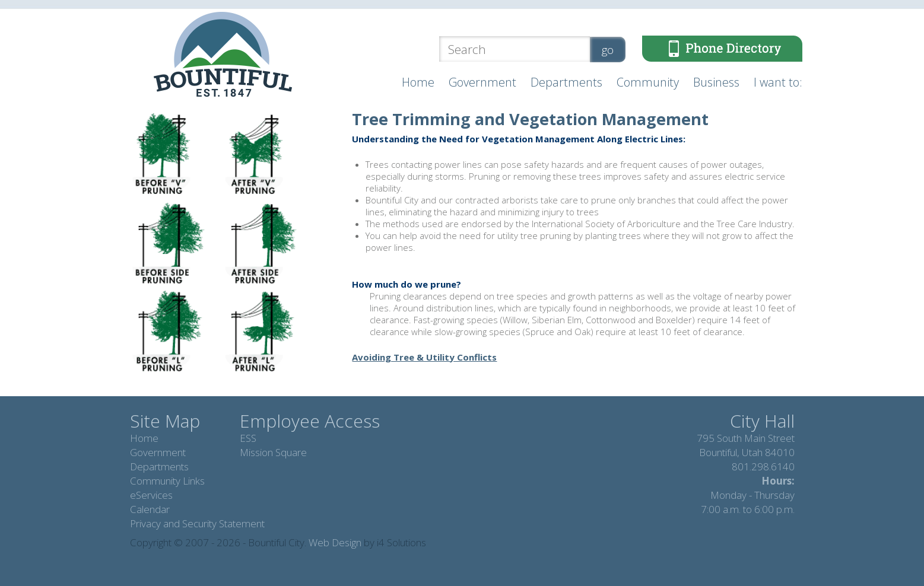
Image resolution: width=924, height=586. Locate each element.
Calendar (150, 509)
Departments (566, 82)
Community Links (167, 481)
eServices (151, 495)
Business (716, 82)
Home (418, 82)
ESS (248, 438)
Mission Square (273, 452)
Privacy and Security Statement (197, 523)
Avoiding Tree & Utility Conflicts (424, 357)
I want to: (778, 82)
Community (648, 82)
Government (482, 82)
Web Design (335, 542)
